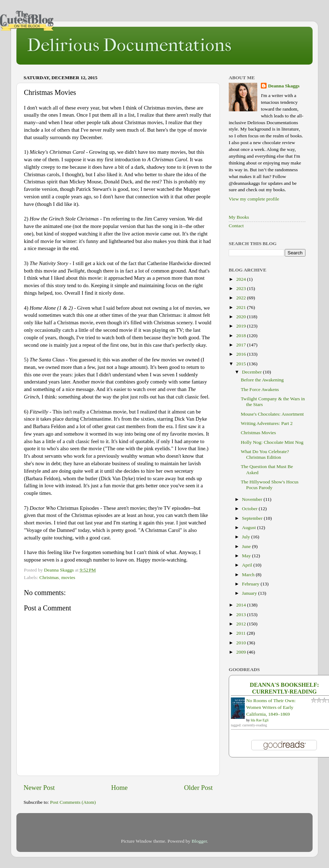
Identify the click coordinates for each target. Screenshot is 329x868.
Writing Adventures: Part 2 (267, 423)
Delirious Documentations (129, 45)
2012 (242, 624)
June (247, 546)
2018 (242, 336)
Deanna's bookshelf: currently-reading (284, 688)
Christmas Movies (259, 433)
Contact (236, 226)
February (251, 584)
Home (120, 788)
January (250, 593)
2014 (242, 605)
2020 (242, 317)
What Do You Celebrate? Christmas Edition (265, 454)
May (247, 556)
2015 (242, 364)
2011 (242, 633)
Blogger (199, 841)
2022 (242, 298)
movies (68, 577)
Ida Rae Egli (260, 720)
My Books (239, 217)
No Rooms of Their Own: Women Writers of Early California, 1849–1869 (271, 707)
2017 (242, 345)
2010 (242, 643)
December (252, 372)
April (248, 565)
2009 (242, 652)
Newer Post (39, 788)
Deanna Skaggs (284, 86)
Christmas (49, 577)
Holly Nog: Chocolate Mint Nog (272, 442)
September (253, 518)
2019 (242, 326)
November (253, 499)
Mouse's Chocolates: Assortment (272, 414)
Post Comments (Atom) (73, 802)
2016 (242, 354)
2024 (242, 279)
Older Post (198, 788)
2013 (242, 615)
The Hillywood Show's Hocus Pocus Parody (270, 485)
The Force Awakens (260, 389)
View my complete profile (254, 199)
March (249, 575)
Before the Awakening (262, 380)
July (247, 537)
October (250, 509)
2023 (242, 288)
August (249, 527)
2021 (242, 307)
